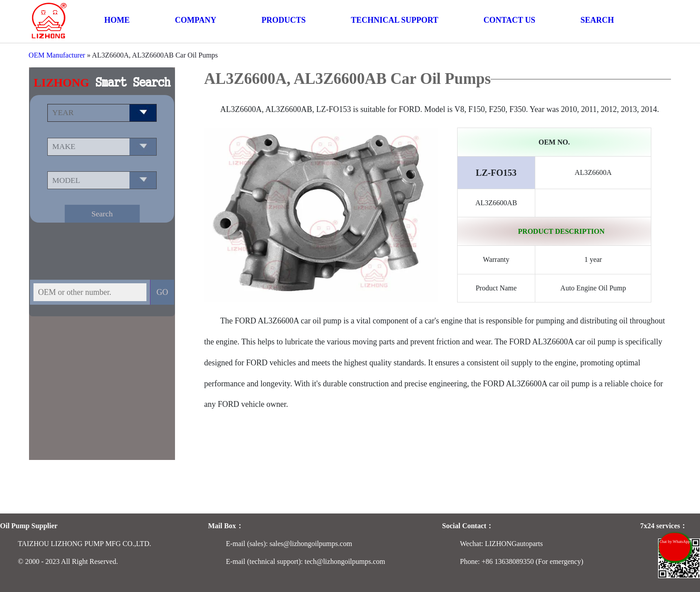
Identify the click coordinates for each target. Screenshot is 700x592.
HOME (117, 20)
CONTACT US (509, 20)
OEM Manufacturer (57, 55)
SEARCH (597, 20)
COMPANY (196, 20)
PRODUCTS (284, 20)
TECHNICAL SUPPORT (395, 20)
